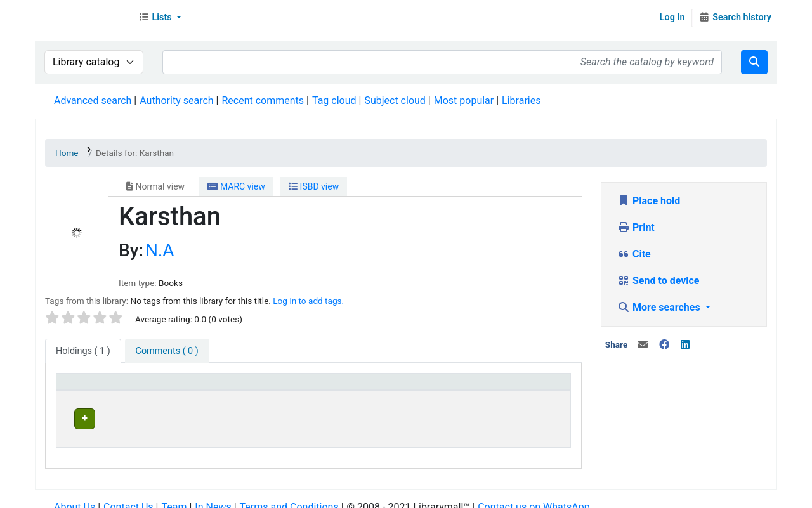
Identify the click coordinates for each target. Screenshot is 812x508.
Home (67, 153)
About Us (75, 495)
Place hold (649, 201)
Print (636, 227)
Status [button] (495, 387)
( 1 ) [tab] (83, 351)
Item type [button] (83, 387)
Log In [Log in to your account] (672, 17)
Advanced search (93, 101)
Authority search (176, 101)
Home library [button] (364, 387)
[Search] (754, 62)
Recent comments (263, 101)
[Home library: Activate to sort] (402, 388)
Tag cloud (334, 101)
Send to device (658, 281)
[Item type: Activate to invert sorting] (116, 388)
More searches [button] (660, 307)
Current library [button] (212, 387)
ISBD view (314, 186)
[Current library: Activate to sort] (252, 388)
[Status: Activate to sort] (522, 388)
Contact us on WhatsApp (534, 495)
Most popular (464, 101)
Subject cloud (395, 101)
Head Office (212, 417)
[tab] (167, 351)
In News (213, 495)
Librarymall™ (83, 18)
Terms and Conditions (289, 495)
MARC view (236, 186)
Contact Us (128, 495)
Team (174, 495)
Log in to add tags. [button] (308, 301)
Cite (634, 254)
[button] (160, 18)
